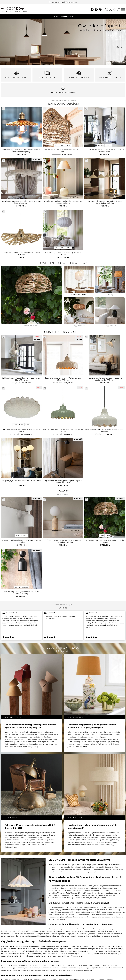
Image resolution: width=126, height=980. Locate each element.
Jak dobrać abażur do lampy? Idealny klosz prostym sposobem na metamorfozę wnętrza (30, 726)
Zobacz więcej (62, 495)
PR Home (61, 893)
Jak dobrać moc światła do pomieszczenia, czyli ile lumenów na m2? (92, 827)
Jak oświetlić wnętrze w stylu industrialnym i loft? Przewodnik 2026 (30, 827)
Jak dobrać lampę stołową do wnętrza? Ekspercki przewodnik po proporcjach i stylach (92, 726)
